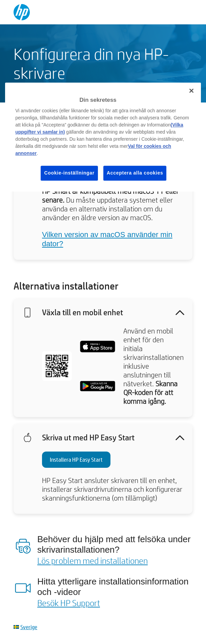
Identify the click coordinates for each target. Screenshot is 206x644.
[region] (103, 137)
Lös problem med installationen (92, 560)
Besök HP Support (69, 603)
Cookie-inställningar (69, 173)
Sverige (29, 627)
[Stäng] (191, 91)
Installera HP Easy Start (76, 459)
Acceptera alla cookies (135, 173)
